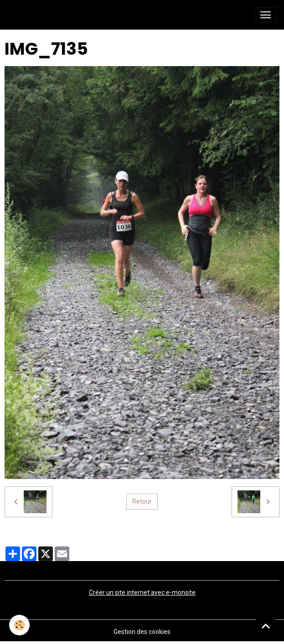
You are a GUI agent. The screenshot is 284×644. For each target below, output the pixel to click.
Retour (142, 501)
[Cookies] (19, 625)
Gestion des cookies (142, 632)
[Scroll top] (266, 626)
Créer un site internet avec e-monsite (142, 592)
